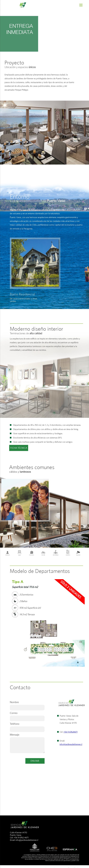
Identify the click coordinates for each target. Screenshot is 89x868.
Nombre (14, 702)
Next (81, 607)
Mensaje (15, 735)
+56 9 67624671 (71, 732)
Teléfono (15, 724)
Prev (8, 607)
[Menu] (81, 5)
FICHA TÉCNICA (19, 448)
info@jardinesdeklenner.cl (71, 744)
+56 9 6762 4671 (21, 838)
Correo (14, 713)
